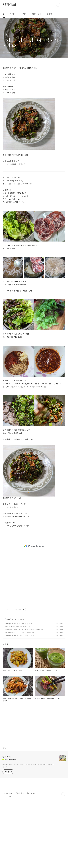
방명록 (49, 14)
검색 (58, 5)
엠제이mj (9, 5)
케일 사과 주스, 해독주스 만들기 (16, 626)
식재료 (24, 14)
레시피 (13, 14)
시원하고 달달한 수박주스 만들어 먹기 (19, 635)
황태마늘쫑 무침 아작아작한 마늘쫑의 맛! (20, 632)
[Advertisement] (34, 546)
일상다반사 (37, 14)
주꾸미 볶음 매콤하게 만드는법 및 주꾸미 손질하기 (23, 629)
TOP (63, 794)
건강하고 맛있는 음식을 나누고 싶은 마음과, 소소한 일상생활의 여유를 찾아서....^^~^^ (28, 766)
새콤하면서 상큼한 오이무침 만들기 (18, 624)
